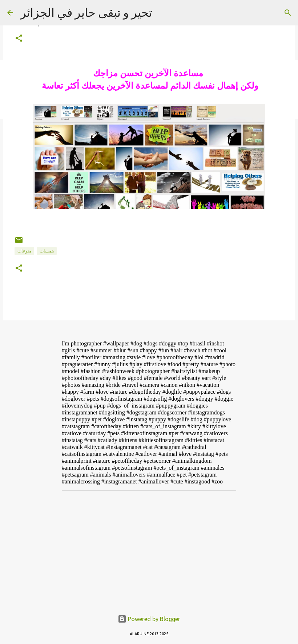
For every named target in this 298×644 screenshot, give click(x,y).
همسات (47, 251)
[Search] (288, 13)
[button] (19, 39)
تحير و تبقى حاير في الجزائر (86, 12)
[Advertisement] (149, 547)
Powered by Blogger (149, 619)
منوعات (24, 251)
